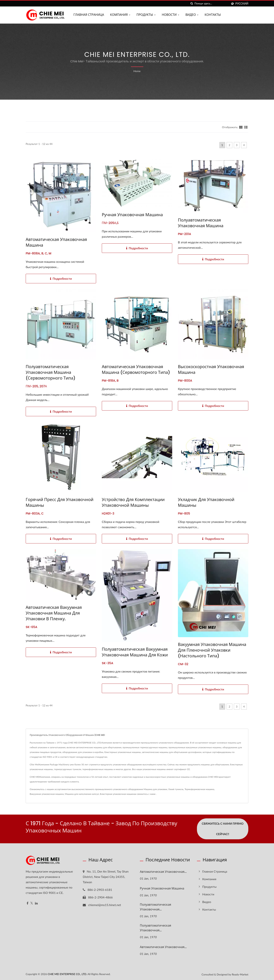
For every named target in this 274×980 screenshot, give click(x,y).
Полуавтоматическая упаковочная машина (201, 223)
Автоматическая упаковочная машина (56, 242)
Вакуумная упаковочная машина (47, 794)
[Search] (211, 4)
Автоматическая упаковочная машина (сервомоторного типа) (136, 370)
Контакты (213, 15)
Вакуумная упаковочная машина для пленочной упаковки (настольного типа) (212, 650)
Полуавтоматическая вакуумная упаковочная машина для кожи (135, 652)
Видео (192, 15)
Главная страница (89, 15)
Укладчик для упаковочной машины (206, 503)
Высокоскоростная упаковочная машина (211, 370)
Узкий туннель (176, 789)
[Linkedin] (36, 903)
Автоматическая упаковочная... (163, 872)
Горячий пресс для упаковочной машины (60, 503)
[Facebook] (27, 903)
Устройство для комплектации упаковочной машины (133, 503)
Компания (120, 15)
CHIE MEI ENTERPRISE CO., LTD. (67, 974)
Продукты (146, 15)
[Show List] (246, 127)
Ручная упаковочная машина (132, 215)
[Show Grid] (241, 127)
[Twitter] (32, 903)
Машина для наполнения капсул (82, 794)
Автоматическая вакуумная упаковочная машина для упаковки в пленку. (54, 613)
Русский (242, 4)
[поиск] (192, 4)
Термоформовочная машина (199, 789)
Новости (170, 15)
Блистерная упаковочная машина (117, 794)
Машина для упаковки (155, 789)
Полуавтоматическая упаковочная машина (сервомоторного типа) (51, 372)
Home (137, 71)
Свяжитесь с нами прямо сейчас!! (223, 829)
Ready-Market (240, 974)
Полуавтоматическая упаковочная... (155, 907)
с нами (152, 794)
